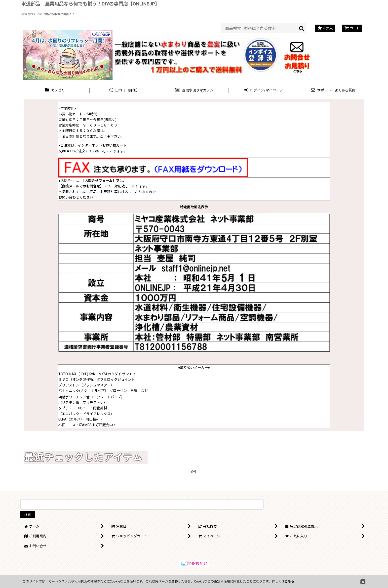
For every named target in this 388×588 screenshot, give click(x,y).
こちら (290, 581)
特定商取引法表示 (194, 207)
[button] (194, 90)
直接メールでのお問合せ (81, 186)
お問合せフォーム (99, 181)
